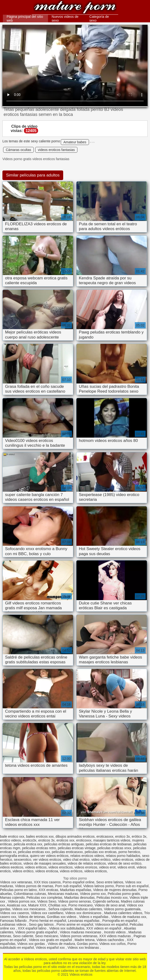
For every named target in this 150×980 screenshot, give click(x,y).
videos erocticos (61, 867)
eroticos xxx (65, 840)
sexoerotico (23, 860)
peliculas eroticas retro (39, 848)
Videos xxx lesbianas (84, 948)
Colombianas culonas (30, 894)
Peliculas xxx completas (44, 898)
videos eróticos (71, 871)
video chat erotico (76, 860)
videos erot (107, 867)
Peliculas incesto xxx (112, 898)
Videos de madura (61, 944)
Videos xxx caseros (14, 913)
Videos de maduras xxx (129, 917)
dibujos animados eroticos (75, 836)
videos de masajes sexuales (44, 863)
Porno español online (79, 882)
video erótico (101, 860)
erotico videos (10, 840)
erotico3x (30, 840)
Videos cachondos (111, 940)
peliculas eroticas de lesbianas (109, 844)
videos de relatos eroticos (87, 863)
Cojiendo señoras (106, 901)
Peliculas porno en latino (18, 890)
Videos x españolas (94, 917)
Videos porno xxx (93, 894)
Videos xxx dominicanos (84, 913)
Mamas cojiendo (12, 898)
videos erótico (23, 871)
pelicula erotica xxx (28, 844)
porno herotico (129, 852)
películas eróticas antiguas (64, 844)
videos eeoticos (12, 867)
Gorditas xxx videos (62, 917)
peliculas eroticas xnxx (114, 848)
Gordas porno (87, 944)
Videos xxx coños (112, 944)
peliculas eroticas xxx (34, 852)
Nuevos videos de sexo (65, 19)
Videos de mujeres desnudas (115, 890)
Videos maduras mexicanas (81, 932)
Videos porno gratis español (37, 932)
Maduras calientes (88, 909)
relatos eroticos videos (87, 856)
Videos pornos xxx (22, 901)
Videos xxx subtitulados (67, 928)
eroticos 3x (47, 840)
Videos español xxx (51, 948)
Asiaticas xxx (17, 905)
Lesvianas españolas (84, 921)
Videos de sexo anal (110, 905)
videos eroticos (95, 871)
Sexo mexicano (47, 936)
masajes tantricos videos (112, 840)
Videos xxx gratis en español (51, 940)
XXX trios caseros (47, 882)
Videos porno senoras (75, 901)
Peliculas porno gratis (124, 894)
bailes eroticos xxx (40, 836)
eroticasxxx (105, 836)
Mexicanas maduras (63, 894)
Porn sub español (68, 886)
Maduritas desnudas (79, 898)
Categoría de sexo (99, 19)
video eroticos (123, 860)
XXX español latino (33, 928)
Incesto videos (115, 932)
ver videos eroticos (47, 860)
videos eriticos (36, 867)
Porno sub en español (132, 886)
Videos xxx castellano (47, 913)
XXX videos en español (104, 928)
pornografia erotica (14, 856)
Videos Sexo (47, 901)
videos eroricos (86, 867)
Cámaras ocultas (18, 150)
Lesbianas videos (14, 924)
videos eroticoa (47, 871)
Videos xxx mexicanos (29, 909)
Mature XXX (37, 905)
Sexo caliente (23, 936)
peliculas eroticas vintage (77, 848)
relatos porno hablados (123, 856)
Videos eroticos (75, 8)
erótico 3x (139, 836)
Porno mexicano (80, 905)
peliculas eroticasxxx (67, 852)
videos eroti (126, 867)
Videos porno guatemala (122, 909)
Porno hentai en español (48, 921)
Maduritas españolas (76, 890)
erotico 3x (123, 836)
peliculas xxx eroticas (101, 852)
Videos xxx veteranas (16, 882)
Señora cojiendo (61, 909)
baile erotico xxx (12, 836)
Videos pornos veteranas (79, 936)
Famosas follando (14, 921)
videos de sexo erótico (125, 863)
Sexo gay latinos (42, 924)
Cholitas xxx (57, 905)
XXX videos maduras (115, 936)
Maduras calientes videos (123, 913)
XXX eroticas (48, 890)
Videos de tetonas (32, 917)
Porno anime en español (75, 924)
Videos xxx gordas (32, 944)
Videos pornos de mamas (34, 886)
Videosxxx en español (111, 924)
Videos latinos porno (99, 886)
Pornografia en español (120, 921)
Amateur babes (75, 142)
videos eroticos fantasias (56, 150)
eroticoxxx (84, 840)
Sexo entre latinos (110, 882)
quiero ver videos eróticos (49, 856)
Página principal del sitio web (25, 19)
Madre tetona (85, 940)
